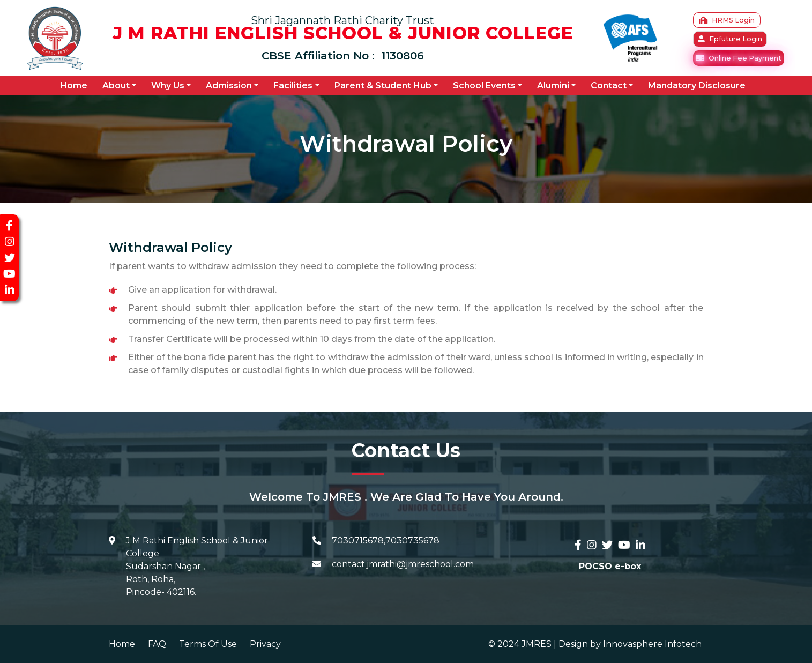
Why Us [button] (168, 85)
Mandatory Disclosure (697, 85)
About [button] (116, 85)
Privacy (265, 644)
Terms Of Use (208, 644)
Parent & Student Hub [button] (383, 85)
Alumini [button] (553, 85)
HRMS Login (727, 20)
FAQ (157, 644)
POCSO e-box (610, 566)
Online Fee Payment (739, 58)
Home (76, 85)
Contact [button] (609, 85)
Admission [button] (229, 85)
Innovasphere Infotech (651, 644)
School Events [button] (484, 85)
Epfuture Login (730, 39)
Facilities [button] (293, 85)
